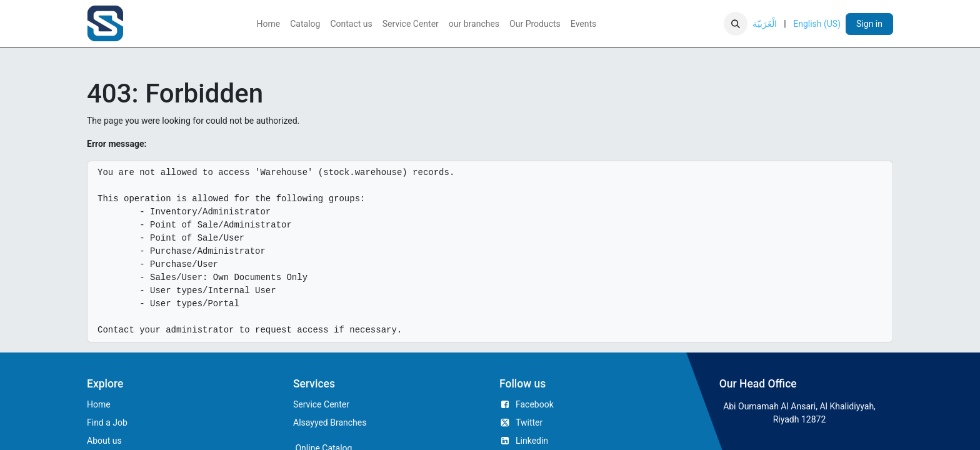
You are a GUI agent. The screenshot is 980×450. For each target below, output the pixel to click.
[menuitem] (269, 24)
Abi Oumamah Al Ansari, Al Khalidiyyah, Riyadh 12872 (799, 413)
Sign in (869, 24)
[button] (736, 24)
